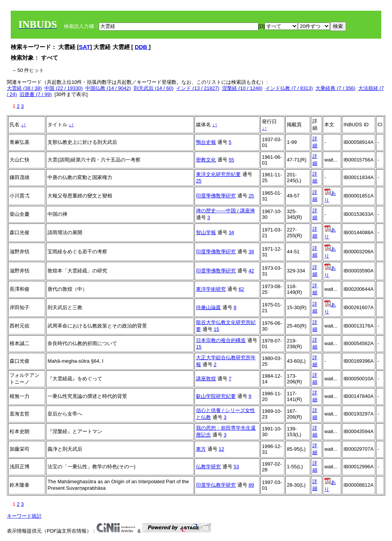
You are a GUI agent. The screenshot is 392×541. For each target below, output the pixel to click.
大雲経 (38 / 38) (24, 88)
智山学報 (206, 232)
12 (221, 449)
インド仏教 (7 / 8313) (289, 88)
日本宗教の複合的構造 (221, 340)
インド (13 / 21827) (198, 88)
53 (236, 467)
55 (231, 160)
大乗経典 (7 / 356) (335, 88)
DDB (142, 47)
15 (216, 329)
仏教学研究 (208, 467)
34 (231, 232)
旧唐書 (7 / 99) (36, 94)
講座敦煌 (206, 379)
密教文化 (206, 160)
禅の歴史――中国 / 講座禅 (225, 211)
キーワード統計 (24, 516)
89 (251, 485)
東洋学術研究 (211, 289)
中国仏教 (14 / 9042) (108, 88)
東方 (201, 449)
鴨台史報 (206, 142)
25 (199, 181)
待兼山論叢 (208, 307)
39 (251, 252)
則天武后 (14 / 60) (154, 88)
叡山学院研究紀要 (216, 396)
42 (251, 271)
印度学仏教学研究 (216, 485)
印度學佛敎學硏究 (216, 196)
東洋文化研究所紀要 (218, 174)
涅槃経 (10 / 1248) (242, 88)
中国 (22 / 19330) (64, 88)
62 (241, 289)
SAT (84, 47)
